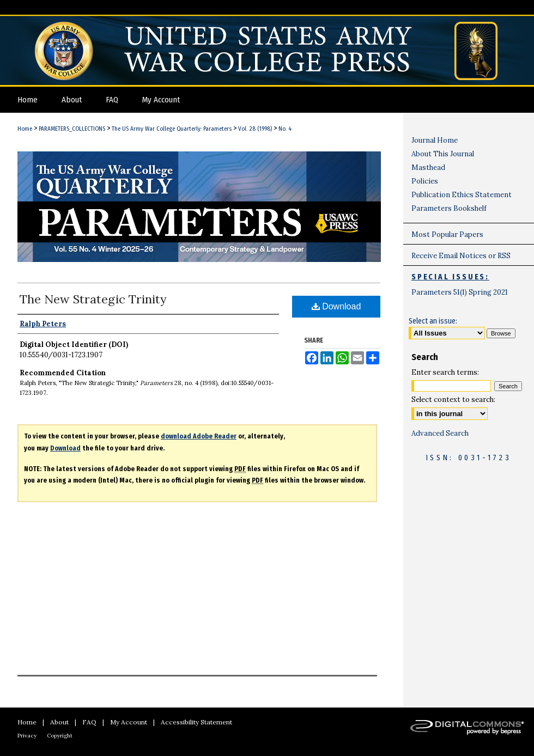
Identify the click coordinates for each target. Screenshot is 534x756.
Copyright (60, 736)
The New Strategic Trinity (93, 299)
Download (336, 306)
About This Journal (443, 154)
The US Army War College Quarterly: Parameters (172, 129)
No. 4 (285, 129)
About (59, 722)
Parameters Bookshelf (449, 208)
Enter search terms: (445, 372)
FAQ (89, 722)
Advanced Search (440, 433)
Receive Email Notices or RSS (461, 256)
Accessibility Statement (196, 722)
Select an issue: (433, 321)
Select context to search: (453, 400)
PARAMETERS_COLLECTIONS (72, 129)
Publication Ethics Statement (462, 195)
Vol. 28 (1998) (255, 129)
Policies (425, 181)
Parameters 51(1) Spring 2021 (460, 292)
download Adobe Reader (199, 436)
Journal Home (435, 140)
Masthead (428, 167)
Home (25, 129)
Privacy (27, 736)
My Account (129, 722)
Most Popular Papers (447, 234)
